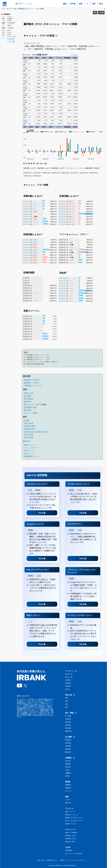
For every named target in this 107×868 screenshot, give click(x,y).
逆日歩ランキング (71, 824)
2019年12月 (26, 209)
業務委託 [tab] (38, 490)
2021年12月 (26, 214)
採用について (65, 860)
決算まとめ (29, 393)
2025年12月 (26, 224)
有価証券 (68, 788)
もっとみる (74, 55)
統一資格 (68, 716)
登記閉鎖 (68, 746)
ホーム (4, 9)
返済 (67, 701)
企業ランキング (70, 812)
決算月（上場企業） (72, 833)
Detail (42, 513)
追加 (101, 13)
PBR (3, 25)
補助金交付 (69, 731)
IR (8, 38)
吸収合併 (68, 752)
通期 (30, 64)
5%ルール (68, 791)
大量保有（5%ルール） (34, 386)
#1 (43, 195)
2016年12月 (26, 201)
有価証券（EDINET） (33, 380)
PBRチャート (29, 454)
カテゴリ (68, 800)
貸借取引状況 (29, 429)
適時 (15, 36)
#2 (79, 195)
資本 (94, 4)
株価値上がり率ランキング (74, 818)
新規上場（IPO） (71, 842)
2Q (29, 61)
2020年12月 (26, 212)
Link (3, 38)
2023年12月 (26, 219)
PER (3, 20)
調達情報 (68, 728)
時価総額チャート (31, 456)
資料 (3, 36)
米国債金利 (69, 851)
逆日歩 (67, 689)
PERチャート (29, 451)
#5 (67, 272)
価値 (13, 40)
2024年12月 (26, 222)
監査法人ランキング (72, 815)
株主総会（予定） (71, 836)
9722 (3, 17)
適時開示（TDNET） (33, 383)
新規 (67, 704)
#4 (88, 234)
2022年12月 (26, 217)
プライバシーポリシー (78, 860)
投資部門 (68, 686)
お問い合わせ (41, 860)
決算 (10, 38)
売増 (67, 698)
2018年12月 (26, 206)
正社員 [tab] (30, 490)
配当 (101, 4)
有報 (8, 36)
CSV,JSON (11, 42)
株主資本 (68, 767)
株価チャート (29, 445)
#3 (43, 234)
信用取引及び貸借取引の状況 (36, 432)
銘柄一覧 (68, 803)
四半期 (73, 4)
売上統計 (68, 761)
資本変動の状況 (30, 407)
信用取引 (68, 680)
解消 (67, 707)
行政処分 (68, 719)
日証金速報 (29, 438)
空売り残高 (29, 423)
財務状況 (28, 402)
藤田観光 (22, 9)
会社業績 (28, 396)
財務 (81, 4)
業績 (65, 4)
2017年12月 (26, 204)
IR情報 (27, 421)
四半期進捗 (29, 399)
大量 (11, 36)
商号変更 (68, 740)
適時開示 (68, 785)
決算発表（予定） (71, 839)
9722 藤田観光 (6, 14)
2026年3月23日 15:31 (32, 43)
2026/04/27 (10, 17)
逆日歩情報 (29, 435)
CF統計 (67, 770)
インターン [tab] (31, 621)
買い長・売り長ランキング (74, 821)
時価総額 (68, 773)
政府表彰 (68, 725)
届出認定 (68, 722)
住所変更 (68, 743)
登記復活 (68, 749)
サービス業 (13, 9)
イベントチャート (31, 448)
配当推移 (28, 410)
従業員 (67, 776)
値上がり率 (69, 674)
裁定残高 (68, 683)
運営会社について (53, 860)
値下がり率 (69, 677)
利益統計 (68, 764)
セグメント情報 (30, 413)
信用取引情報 (29, 426)
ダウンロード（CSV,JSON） (74, 854)
